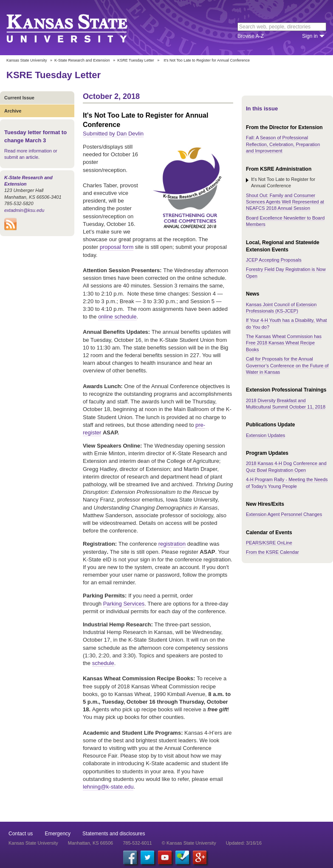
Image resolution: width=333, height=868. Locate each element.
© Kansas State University (189, 843)
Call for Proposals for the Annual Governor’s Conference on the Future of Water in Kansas (287, 365)
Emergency (58, 834)
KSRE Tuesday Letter (136, 60)
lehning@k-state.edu (108, 787)
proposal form (117, 247)
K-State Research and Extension (82, 60)
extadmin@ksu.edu (24, 210)
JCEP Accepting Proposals (274, 260)
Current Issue (19, 98)
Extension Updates (265, 435)
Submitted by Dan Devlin (113, 134)
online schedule (117, 317)
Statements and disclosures (114, 834)
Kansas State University (78, 28)
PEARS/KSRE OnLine (269, 543)
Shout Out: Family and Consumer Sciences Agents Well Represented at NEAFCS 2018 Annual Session (285, 202)
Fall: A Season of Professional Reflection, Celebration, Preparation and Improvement (283, 144)
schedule (103, 663)
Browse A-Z (251, 36)
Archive (13, 111)
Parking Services (124, 604)
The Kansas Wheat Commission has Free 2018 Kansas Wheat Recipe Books (284, 343)
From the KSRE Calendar (272, 552)
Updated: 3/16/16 (244, 843)
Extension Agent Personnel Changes (284, 514)
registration (172, 544)
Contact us (21, 834)
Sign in (310, 36)
